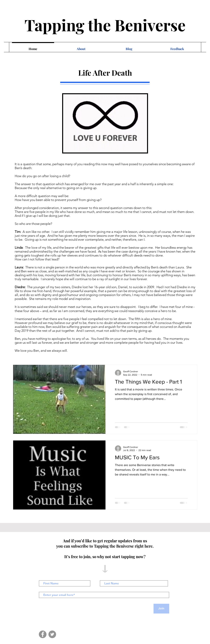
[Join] (161, 609)
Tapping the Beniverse (105, 25)
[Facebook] (43, 634)
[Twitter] (52, 634)
